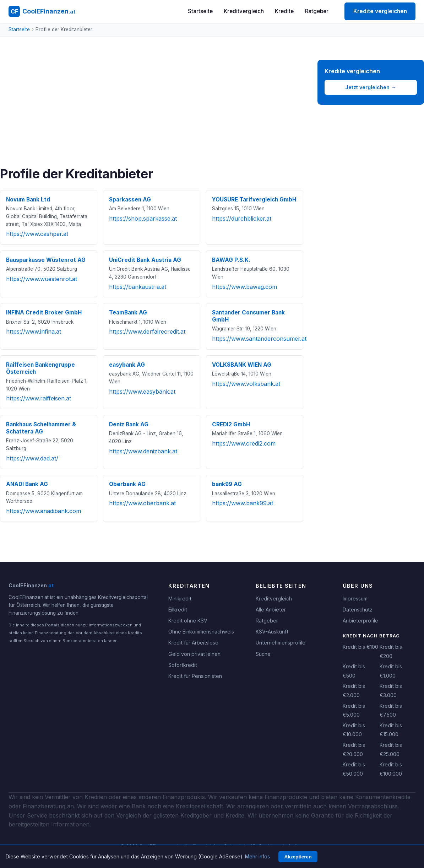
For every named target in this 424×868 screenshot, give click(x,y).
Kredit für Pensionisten (195, 676)
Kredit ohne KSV (188, 621)
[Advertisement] (152, 113)
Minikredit (180, 599)
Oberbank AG (127, 484)
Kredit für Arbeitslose (193, 643)
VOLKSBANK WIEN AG (242, 365)
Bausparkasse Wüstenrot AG (46, 260)
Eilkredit (178, 610)
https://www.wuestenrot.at (42, 279)
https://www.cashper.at (37, 234)
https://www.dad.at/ (32, 458)
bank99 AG (227, 484)
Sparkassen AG (130, 200)
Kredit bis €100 (360, 647)
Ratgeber (317, 11)
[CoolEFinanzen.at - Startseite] (42, 11)
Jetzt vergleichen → (371, 87)
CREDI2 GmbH (231, 424)
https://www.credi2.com (244, 443)
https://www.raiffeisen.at (39, 398)
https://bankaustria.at (138, 287)
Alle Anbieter (271, 610)
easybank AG (127, 365)
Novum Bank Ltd (28, 200)
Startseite (200, 11)
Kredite (284, 11)
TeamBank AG (128, 312)
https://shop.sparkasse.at (143, 219)
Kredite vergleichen (380, 11)
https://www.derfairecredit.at (147, 331)
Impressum (355, 599)
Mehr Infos (257, 856)
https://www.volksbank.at (246, 384)
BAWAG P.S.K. (231, 260)
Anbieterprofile (360, 621)
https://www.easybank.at (142, 392)
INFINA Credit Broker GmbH (44, 312)
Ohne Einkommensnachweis (201, 632)
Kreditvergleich (244, 11)
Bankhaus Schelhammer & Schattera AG (41, 428)
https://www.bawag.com (244, 287)
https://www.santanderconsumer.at (259, 339)
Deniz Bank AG (129, 424)
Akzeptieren (298, 857)
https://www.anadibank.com (44, 511)
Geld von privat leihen (194, 654)
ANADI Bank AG (27, 484)
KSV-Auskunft (272, 632)
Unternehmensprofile (281, 643)
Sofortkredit (183, 665)
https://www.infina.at (34, 331)
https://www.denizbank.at (143, 451)
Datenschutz (358, 610)
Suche (263, 654)
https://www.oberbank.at (142, 503)
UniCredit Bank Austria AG (145, 260)
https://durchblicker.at (242, 219)
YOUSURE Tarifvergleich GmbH (254, 200)
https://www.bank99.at (243, 503)
